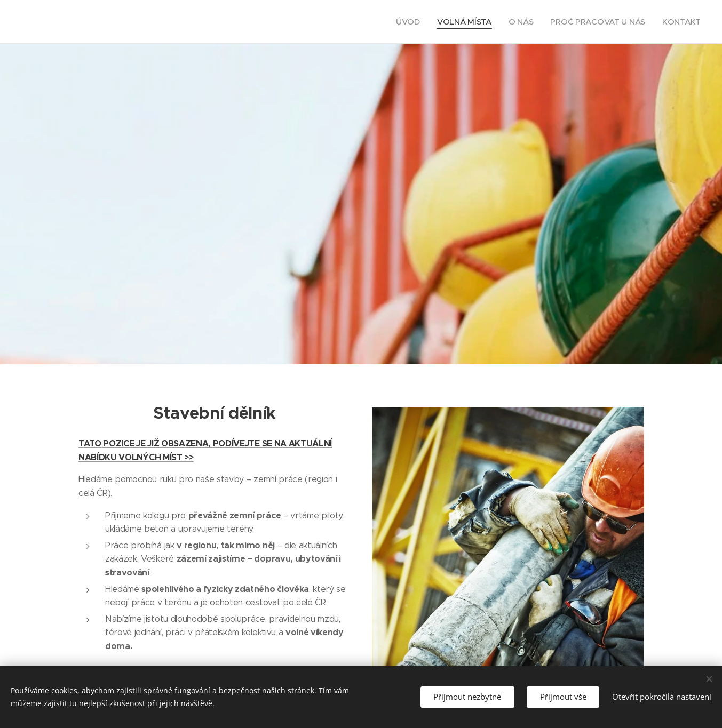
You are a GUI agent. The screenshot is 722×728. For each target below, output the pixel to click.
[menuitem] (404, 22)
